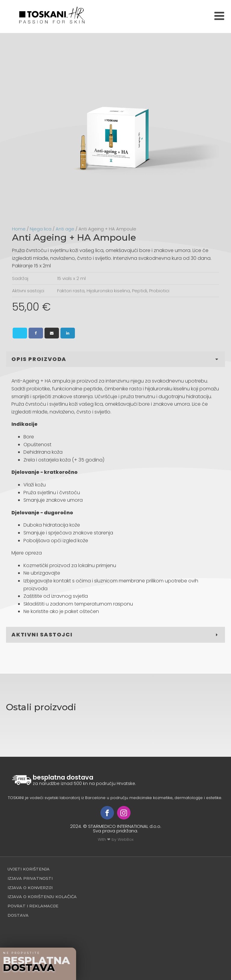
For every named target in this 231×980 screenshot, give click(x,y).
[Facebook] (36, 333)
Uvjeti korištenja (29, 869)
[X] (20, 333)
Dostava (18, 915)
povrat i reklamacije (33, 906)
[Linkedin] (68, 333)
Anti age (65, 229)
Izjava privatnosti (30, 878)
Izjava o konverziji (30, 888)
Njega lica (41, 229)
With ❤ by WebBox (116, 839)
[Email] (52, 333)
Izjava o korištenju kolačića (42, 897)
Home (19, 229)
